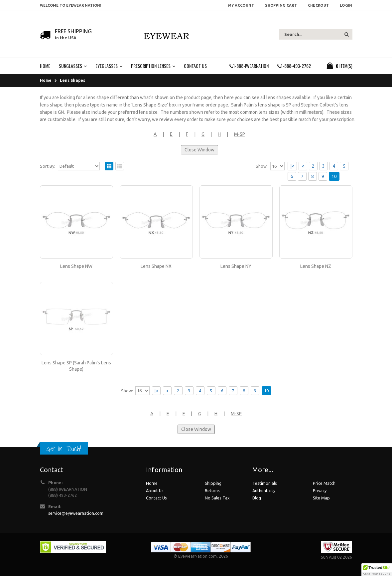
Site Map (321, 498)
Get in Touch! (64, 449)
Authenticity (264, 490)
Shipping (213, 483)
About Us (155, 490)
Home (46, 80)
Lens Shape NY (236, 266)
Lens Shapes (72, 80)
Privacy (320, 490)
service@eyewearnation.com (76, 513)
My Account (241, 5)
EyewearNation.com (197, 556)
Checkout (318, 5)
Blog (257, 498)
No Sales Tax (217, 498)
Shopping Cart (281, 5)
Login (346, 5)
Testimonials (265, 483)
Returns (212, 490)
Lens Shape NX (156, 266)
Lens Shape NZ (316, 266)
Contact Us (156, 498)
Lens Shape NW (76, 266)
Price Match (324, 483)
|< (292, 166)
